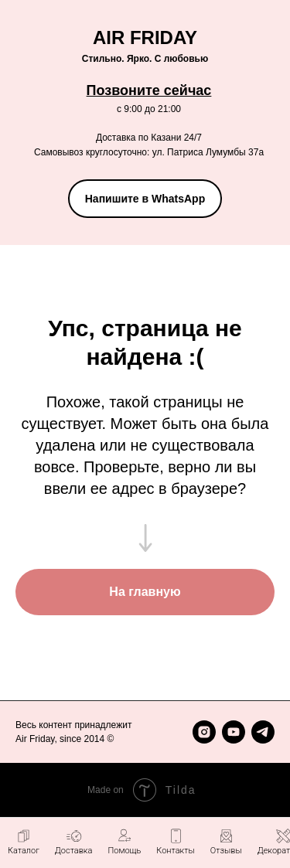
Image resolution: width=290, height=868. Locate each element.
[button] (124, 842)
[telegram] (263, 732)
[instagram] (204, 732)
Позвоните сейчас (149, 90)
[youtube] (234, 732)
